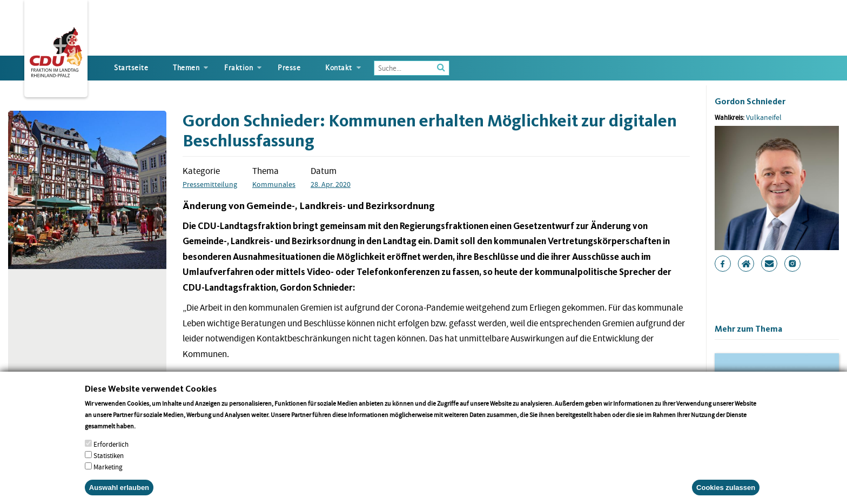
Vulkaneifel (764, 117)
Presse (289, 68)
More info (151, 436)
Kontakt (339, 68)
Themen (186, 68)
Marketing (108, 477)
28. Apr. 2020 (331, 184)
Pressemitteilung (210, 184)
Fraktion (238, 68)
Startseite (131, 68)
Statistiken (109, 465)
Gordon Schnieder (750, 101)
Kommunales (274, 184)
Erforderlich (111, 454)
